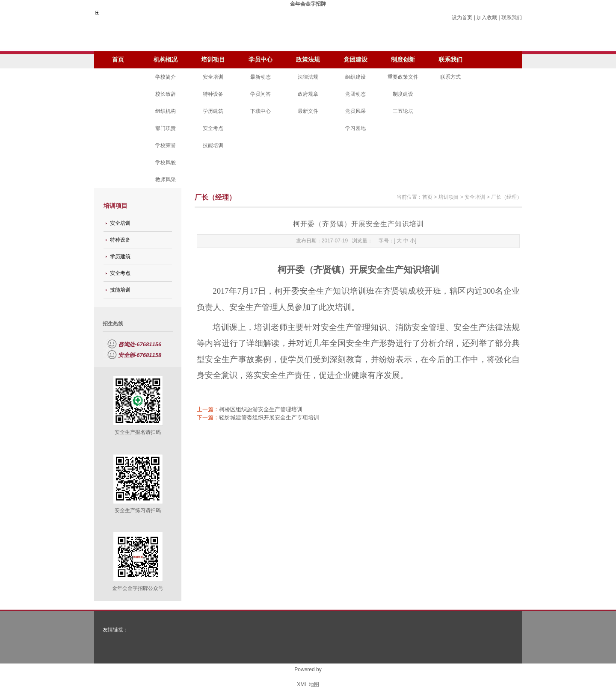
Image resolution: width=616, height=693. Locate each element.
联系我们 (512, 18)
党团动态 (355, 94)
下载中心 (261, 111)
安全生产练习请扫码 (138, 510)
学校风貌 (166, 162)
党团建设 (355, 60)
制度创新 (403, 60)
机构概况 (166, 60)
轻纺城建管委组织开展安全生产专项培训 (269, 417)
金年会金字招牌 (308, 4)
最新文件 (308, 111)
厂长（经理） (506, 197)
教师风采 (166, 180)
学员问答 (261, 94)
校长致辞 (166, 94)
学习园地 (355, 128)
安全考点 (213, 128)
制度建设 (403, 94)
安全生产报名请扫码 (138, 432)
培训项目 (213, 60)
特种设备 (213, 94)
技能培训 (213, 145)
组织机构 (166, 111)
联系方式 (450, 77)
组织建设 (355, 77)
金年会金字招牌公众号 (138, 588)
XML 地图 (308, 684)
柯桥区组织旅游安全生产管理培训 (261, 409)
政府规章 (308, 94)
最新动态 (261, 77)
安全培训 (213, 77)
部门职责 (166, 128)
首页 (118, 60)
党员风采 (355, 111)
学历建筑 (213, 111)
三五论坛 (403, 111)
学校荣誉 (166, 145)
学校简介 (166, 77)
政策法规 (308, 60)
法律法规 (308, 77)
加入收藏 (487, 18)
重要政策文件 (403, 77)
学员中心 (261, 60)
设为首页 (462, 18)
